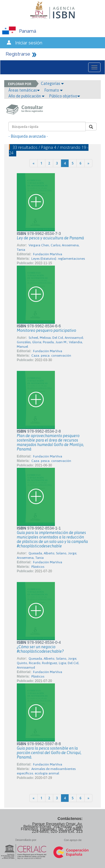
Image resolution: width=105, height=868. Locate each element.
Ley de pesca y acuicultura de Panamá (50, 238)
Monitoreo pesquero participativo (46, 330)
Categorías (52, 84)
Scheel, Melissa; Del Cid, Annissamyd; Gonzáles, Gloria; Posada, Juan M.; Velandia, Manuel (50, 342)
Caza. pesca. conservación (51, 356)
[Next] (88, 163)
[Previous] (33, 163)
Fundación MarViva (48, 254)
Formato (53, 90)
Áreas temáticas (24, 90)
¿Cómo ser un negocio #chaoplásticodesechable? (40, 649)
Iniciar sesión (29, 43)
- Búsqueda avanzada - (28, 136)
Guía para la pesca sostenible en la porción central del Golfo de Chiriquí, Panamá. (49, 753)
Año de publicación (26, 96)
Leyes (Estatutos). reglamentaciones (58, 259)
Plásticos (38, 567)
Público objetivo (65, 96)
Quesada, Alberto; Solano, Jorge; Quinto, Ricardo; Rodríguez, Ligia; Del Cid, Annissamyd (48, 663)
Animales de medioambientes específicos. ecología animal (46, 771)
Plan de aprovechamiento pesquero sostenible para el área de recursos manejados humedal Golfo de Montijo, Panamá (50, 442)
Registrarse (18, 54)
